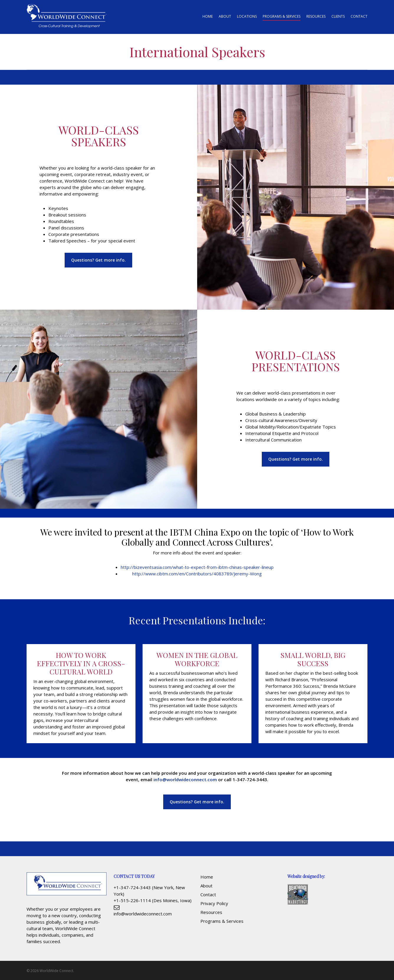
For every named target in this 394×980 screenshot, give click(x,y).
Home (207, 877)
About (206, 886)
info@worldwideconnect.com (185, 779)
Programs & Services (222, 921)
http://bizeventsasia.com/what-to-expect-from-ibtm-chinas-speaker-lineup (197, 567)
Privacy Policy (214, 903)
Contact (208, 894)
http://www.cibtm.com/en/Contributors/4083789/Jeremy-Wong (197, 574)
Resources (211, 912)
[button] (98, 260)
